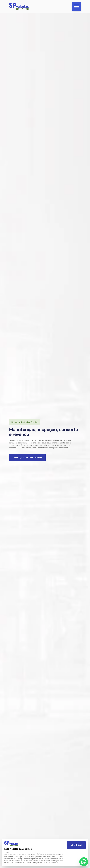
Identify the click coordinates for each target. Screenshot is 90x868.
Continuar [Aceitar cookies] (76, 845)
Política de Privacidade (50, 863)
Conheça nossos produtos (27, 457)
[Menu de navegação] (77, 6)
